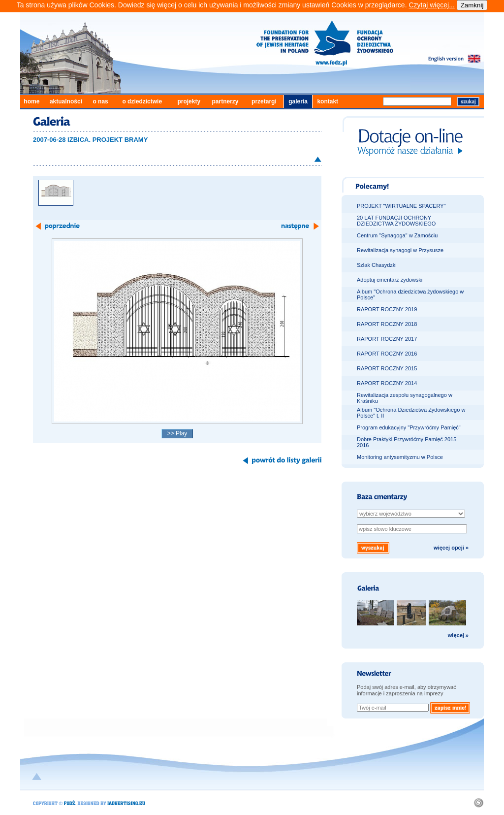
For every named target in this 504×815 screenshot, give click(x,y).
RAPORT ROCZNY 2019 (387, 309)
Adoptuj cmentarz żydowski (390, 280)
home (31, 101)
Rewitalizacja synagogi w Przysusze (400, 250)
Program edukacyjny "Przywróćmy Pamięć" (409, 427)
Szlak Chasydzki (377, 265)
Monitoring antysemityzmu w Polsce (400, 457)
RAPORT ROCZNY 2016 (387, 354)
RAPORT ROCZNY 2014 (387, 383)
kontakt (328, 101)
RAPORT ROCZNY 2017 (387, 339)
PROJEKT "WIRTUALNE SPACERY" (401, 206)
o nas (100, 101)
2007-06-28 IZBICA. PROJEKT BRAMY (90, 140)
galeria (298, 101)
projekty (189, 101)
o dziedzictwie (142, 101)
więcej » (458, 635)
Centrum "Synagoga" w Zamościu (397, 235)
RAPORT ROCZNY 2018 (387, 324)
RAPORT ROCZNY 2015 (387, 368)
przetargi (264, 101)
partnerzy (225, 101)
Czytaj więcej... (431, 5)
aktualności (66, 101)
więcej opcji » (451, 548)
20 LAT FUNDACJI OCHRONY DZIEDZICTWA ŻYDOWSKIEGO (396, 221)
